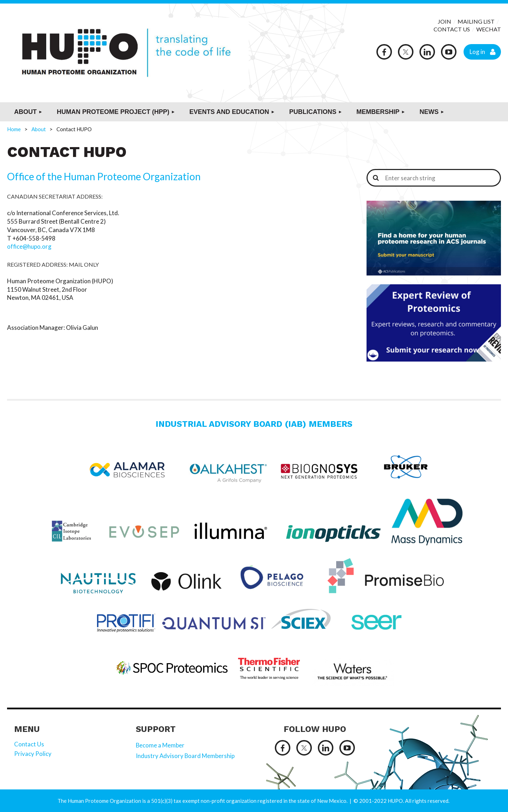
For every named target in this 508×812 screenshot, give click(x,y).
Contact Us (29, 744)
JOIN (445, 21)
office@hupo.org (29, 246)
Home (14, 129)
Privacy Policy (33, 754)
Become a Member (160, 745)
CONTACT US (452, 29)
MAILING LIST (476, 21)
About (39, 129)
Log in (477, 52)
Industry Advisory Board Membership (186, 756)
